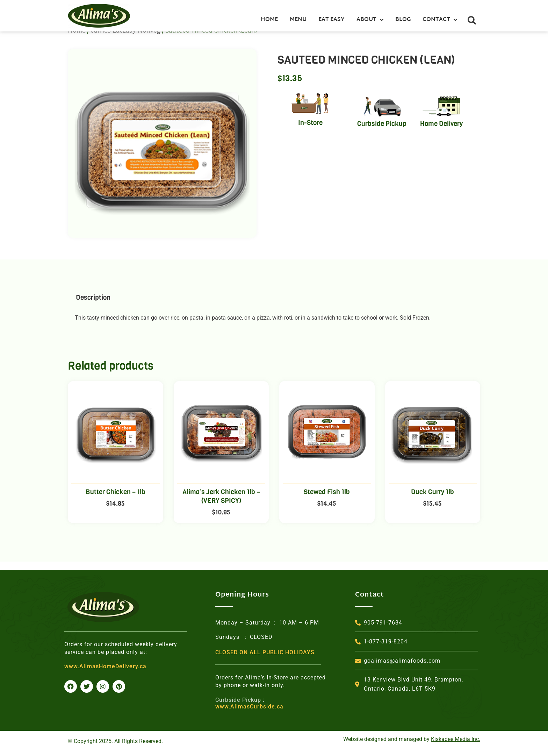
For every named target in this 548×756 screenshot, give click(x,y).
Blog (403, 20)
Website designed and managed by (412, 739)
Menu (298, 20)
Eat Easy (331, 20)
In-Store (310, 131)
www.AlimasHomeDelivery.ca (105, 667)
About (370, 20)
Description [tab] (93, 306)
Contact (440, 20)
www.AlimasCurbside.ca (249, 703)
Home (269, 20)
